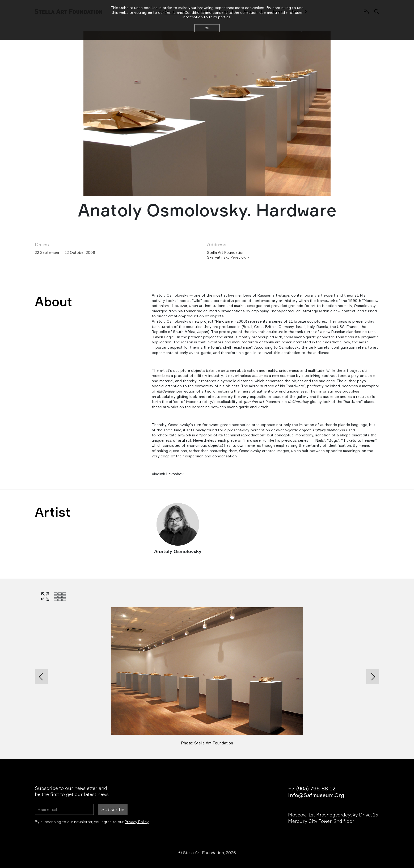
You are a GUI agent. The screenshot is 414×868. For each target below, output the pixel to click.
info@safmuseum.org (316, 795)
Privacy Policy (137, 822)
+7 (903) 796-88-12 (312, 788)
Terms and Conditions (184, 12)
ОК (207, 28)
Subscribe (113, 809)
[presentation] (41, 677)
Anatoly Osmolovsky (178, 551)
